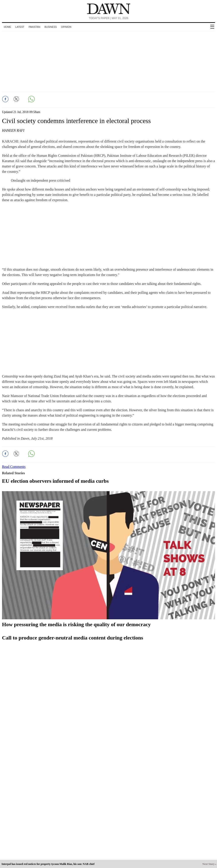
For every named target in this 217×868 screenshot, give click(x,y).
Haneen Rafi (13, 130)
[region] (109, 61)
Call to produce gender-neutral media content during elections (73, 638)
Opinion (66, 27)
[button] (5, 99)
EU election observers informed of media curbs (55, 481)
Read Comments (14, 467)
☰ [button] (212, 27)
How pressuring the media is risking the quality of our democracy (76, 624)
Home (7, 27)
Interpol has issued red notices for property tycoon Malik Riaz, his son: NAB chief (48, 864)
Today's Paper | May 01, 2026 (108, 18)
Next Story (208, 864)
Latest (20, 27)
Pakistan (34, 27)
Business (51, 27)
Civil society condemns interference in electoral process (76, 121)
